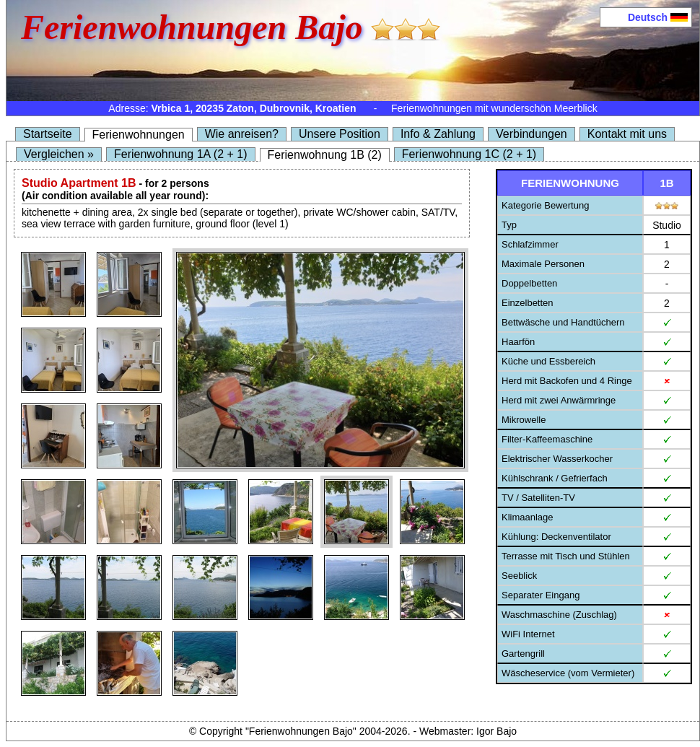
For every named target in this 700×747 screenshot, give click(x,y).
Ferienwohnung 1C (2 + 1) (469, 154)
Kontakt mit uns (627, 134)
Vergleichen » (59, 154)
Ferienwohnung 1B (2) (325, 155)
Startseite (48, 134)
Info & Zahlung (438, 134)
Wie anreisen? (242, 134)
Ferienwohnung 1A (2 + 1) (181, 154)
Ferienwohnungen (139, 135)
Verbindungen (531, 134)
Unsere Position (340, 134)
